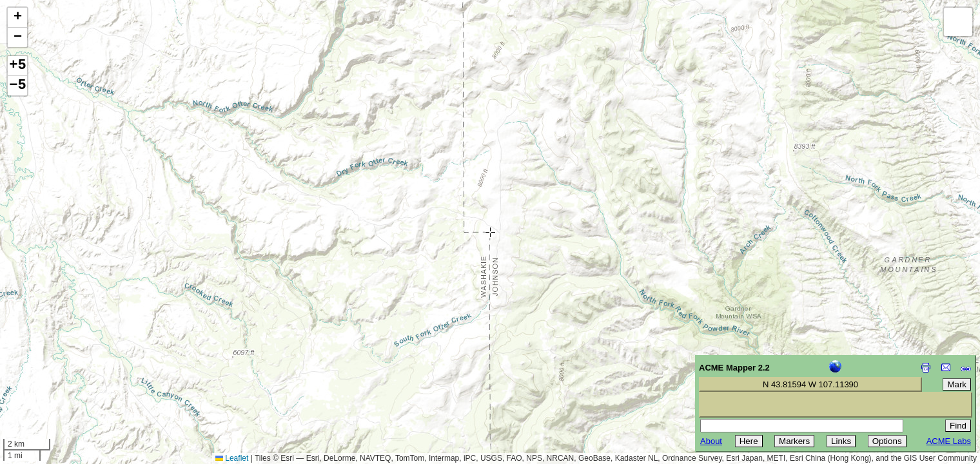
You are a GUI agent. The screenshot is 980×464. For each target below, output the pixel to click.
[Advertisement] (68, 372)
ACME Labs (949, 441)
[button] (17, 18)
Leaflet (232, 458)
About (711, 441)
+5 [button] (17, 66)
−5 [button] (17, 86)
